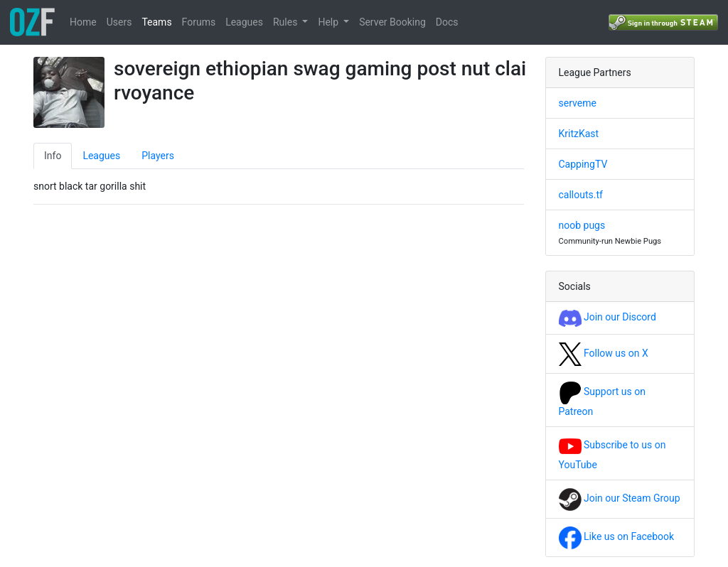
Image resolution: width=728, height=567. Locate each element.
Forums (199, 22)
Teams (156, 22)
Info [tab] (53, 156)
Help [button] (329, 22)
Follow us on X (604, 353)
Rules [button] (287, 22)
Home (83, 22)
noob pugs (582, 225)
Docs (447, 22)
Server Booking (392, 22)
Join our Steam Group (620, 498)
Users (119, 22)
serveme (578, 103)
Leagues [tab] (101, 156)
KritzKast (579, 134)
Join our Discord (607, 317)
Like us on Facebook (617, 536)
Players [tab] (158, 156)
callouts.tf (581, 195)
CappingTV (583, 164)
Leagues (244, 22)
